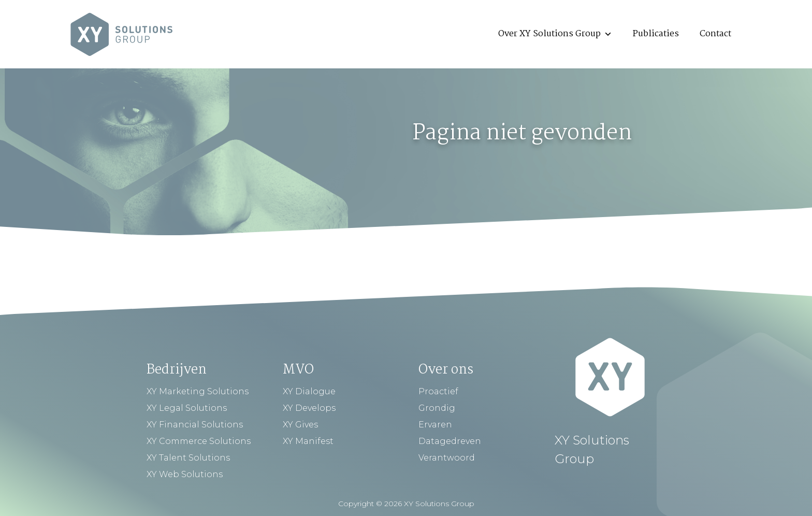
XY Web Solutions (185, 474)
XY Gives (300, 425)
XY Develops (309, 408)
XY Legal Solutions (187, 408)
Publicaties (656, 34)
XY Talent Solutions (188, 458)
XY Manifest (308, 441)
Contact (715, 34)
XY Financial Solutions (195, 425)
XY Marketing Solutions (198, 391)
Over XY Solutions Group (555, 34)
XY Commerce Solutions (199, 441)
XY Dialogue (309, 391)
